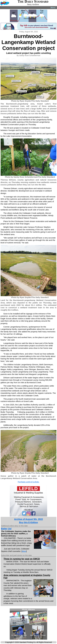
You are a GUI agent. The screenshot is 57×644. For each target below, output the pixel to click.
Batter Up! (6, 529)
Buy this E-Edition (28, 522)
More (24, 551)
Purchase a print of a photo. (28, 482)
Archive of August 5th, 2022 (29, 519)
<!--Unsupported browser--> (28, 624)
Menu (54, 8)
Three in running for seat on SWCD (22, 559)
